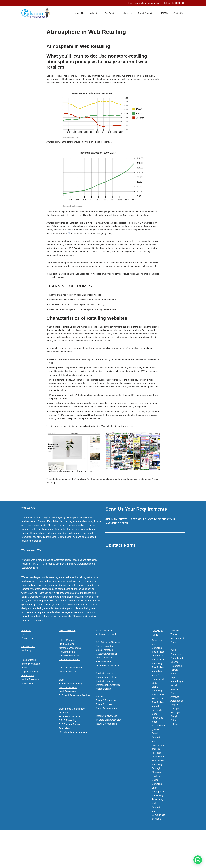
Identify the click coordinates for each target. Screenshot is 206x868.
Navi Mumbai (177, 669)
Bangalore (176, 685)
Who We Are (28, 538)
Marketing (26, 681)
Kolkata (174, 700)
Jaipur (174, 708)
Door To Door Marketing (71, 698)
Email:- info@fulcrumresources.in (141, 3)
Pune (173, 673)
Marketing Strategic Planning (157, 799)
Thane (174, 665)
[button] (80, 13)
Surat (173, 704)
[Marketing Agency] (36, 13)
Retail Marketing (67, 682)
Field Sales (64, 743)
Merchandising (103, 719)
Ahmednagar (177, 712)
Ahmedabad (177, 689)
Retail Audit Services (107, 746)
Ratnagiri (175, 743)
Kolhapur (175, 739)
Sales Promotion (104, 680)
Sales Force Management (72, 739)
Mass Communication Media (158, 845)
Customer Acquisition (70, 690)
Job (23, 665)
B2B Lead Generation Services (75, 726)
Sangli (174, 747)
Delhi (173, 681)
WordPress (47, 864)
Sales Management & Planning (158, 822)
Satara (174, 751)
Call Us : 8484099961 (173, 3)
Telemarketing (29, 690)
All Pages (157, 783)
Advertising (27, 714)
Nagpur (174, 720)
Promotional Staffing (106, 708)
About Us (26, 661)
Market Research (30, 710)
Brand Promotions (31, 694)
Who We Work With (32, 581)
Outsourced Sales (68, 702)
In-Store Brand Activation (109, 750)
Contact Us (178, 13)
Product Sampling (105, 712)
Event (24, 698)
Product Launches (105, 704)
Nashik (174, 716)
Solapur (174, 755)
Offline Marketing (67, 661)
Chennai (175, 692)
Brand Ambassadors (106, 739)
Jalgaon (174, 735)
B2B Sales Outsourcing (71, 714)
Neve (24, 864)
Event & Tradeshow (106, 731)
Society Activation (105, 677)
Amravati (175, 727)
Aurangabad (177, 731)
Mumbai (174, 661)
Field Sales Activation (70, 747)
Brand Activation (104, 661)
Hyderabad (176, 696)
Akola (173, 724)
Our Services (28, 677)
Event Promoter (104, 735)
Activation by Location (107, 665)
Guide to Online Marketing (157, 810)
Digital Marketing (30, 702)
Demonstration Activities (108, 715)
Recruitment (28, 706)
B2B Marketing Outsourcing (73, 763)
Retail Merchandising (69, 686)
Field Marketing (67, 674)
